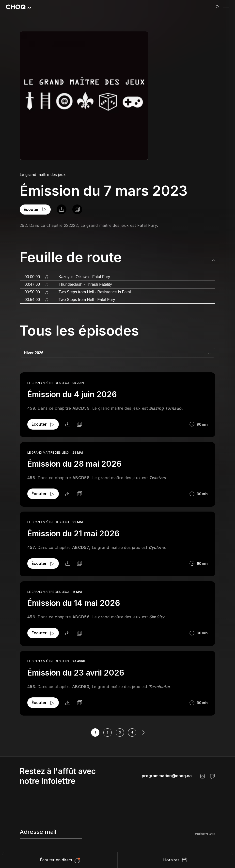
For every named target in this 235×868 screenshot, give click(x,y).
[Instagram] (203, 776)
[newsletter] (51, 832)
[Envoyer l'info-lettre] (79, 832)
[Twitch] (212, 776)
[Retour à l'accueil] (19, 7)
